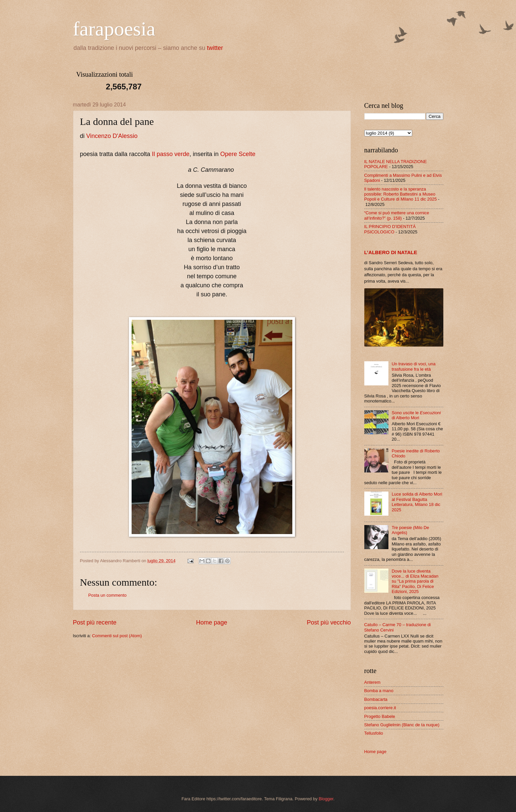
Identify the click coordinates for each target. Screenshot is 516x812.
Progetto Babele (380, 716)
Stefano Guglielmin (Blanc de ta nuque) (402, 725)
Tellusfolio (374, 733)
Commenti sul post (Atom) (117, 636)
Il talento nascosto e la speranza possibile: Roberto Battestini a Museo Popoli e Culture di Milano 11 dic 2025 (401, 194)
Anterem (373, 682)
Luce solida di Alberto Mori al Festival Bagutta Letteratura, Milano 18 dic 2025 (417, 502)
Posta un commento (108, 595)
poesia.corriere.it (380, 708)
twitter (215, 48)
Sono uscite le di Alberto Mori (416, 415)
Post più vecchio (329, 622)
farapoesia (114, 29)
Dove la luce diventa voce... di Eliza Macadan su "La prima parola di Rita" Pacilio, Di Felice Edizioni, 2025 (415, 581)
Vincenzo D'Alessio (112, 136)
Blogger (326, 799)
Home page (211, 622)
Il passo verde (171, 154)
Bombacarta (376, 699)
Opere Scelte (238, 154)
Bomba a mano (379, 691)
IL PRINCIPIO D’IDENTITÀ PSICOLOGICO (390, 229)
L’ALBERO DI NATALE (391, 252)
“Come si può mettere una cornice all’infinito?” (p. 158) (397, 215)
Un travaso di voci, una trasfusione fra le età (414, 366)
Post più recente (95, 622)
